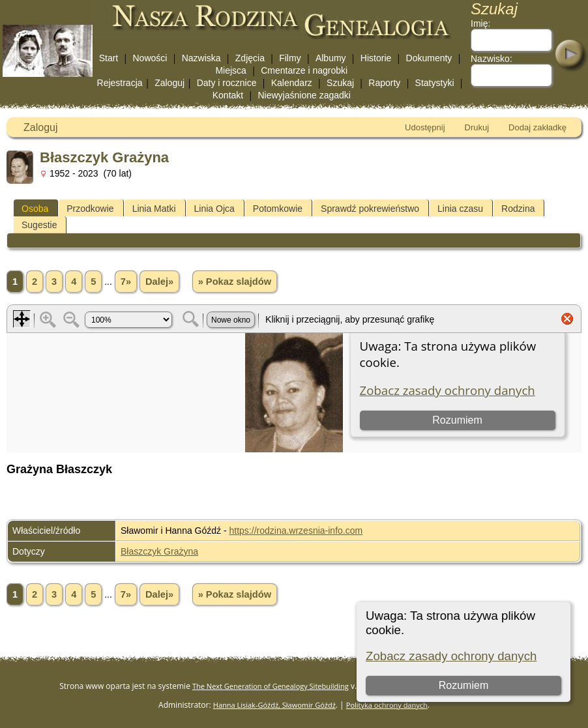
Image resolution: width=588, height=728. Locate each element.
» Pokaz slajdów (235, 282)
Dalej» (159, 282)
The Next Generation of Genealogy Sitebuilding (271, 686)
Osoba (35, 209)
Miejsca (230, 70)
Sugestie (39, 225)
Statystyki (435, 83)
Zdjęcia (250, 58)
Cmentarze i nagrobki (304, 70)
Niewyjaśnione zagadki (304, 95)
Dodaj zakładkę (537, 127)
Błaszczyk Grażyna (159, 551)
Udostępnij (425, 127)
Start (109, 58)
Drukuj (477, 127)
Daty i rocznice (227, 83)
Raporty (384, 83)
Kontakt (228, 95)
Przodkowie (90, 209)
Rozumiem (463, 685)
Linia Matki (154, 209)
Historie (376, 58)
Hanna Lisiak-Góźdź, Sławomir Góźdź (274, 705)
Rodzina (518, 209)
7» (126, 282)
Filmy (290, 58)
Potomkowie (278, 209)
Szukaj (340, 83)
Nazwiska (201, 58)
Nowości (150, 58)
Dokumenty (429, 58)
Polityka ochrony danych (387, 705)
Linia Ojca (214, 209)
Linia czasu (460, 209)
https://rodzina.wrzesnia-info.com (296, 531)
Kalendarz (292, 83)
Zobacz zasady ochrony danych (451, 656)
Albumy (331, 58)
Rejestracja (120, 83)
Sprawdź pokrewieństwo (370, 209)
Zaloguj (169, 83)
